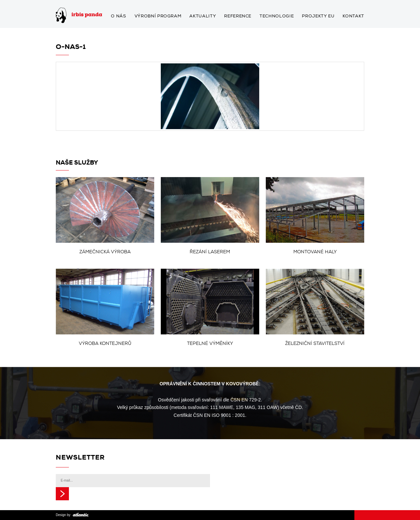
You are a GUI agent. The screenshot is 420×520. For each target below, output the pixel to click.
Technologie (277, 16)
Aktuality (203, 16)
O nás (118, 16)
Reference (238, 16)
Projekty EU (318, 16)
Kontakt (353, 16)
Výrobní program (158, 16)
